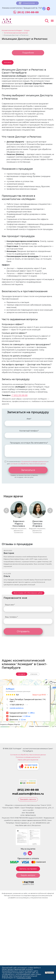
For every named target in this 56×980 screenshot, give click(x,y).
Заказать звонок (28, 799)
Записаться (28, 470)
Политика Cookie (24, 978)
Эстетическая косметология (16, 33)
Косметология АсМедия (12, 30)
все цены (8, 62)
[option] (19, 517)
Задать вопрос (28, 875)
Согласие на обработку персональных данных (28, 755)
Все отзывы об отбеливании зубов (28, 593)
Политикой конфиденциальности (34, 461)
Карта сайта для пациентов (28, 760)
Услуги (27, 30)
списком (34, 674)
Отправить (23, 631)
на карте (22, 674)
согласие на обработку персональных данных (28, 464)
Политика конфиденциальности (28, 757)
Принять (49, 973)
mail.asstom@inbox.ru (28, 794)
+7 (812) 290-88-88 (19, 395)
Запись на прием (28, 869)
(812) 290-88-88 (28, 12)
